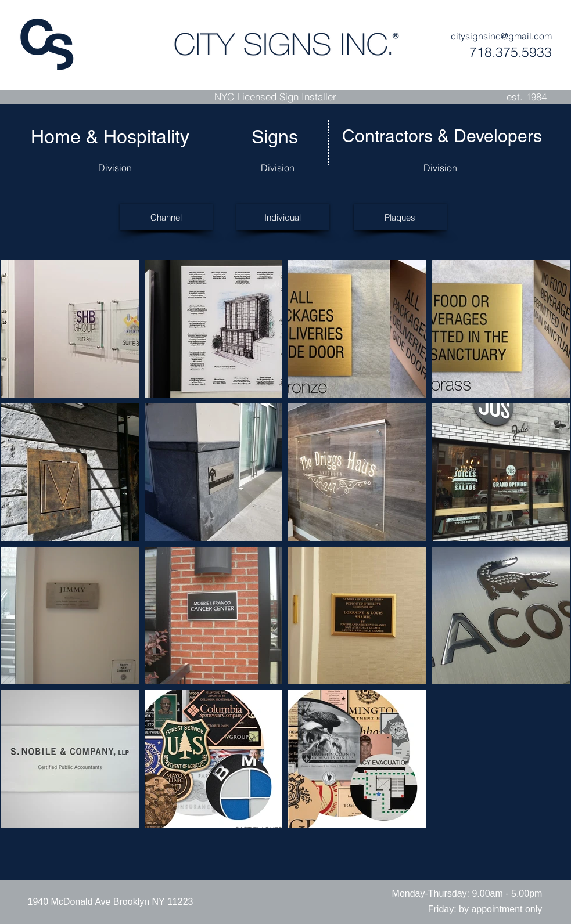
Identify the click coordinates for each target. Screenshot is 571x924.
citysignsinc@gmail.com (501, 36)
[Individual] (283, 217)
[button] (467, 894)
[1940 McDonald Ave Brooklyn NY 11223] (111, 902)
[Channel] (166, 217)
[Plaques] (400, 217)
